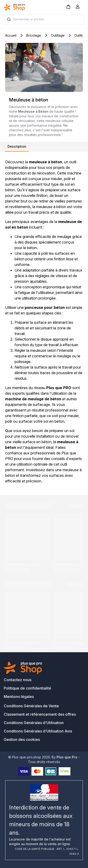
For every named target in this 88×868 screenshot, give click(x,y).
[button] (68, 7)
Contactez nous (18, 680)
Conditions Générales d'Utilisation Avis (38, 731)
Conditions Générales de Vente (31, 706)
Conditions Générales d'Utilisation (34, 723)
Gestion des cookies (22, 739)
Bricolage (34, 35)
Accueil (11, 35)
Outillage (58, 35)
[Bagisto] (15, 7)
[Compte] (78, 8)
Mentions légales (19, 697)
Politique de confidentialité (27, 688)
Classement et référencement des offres (40, 714)
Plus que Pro (67, 757)
